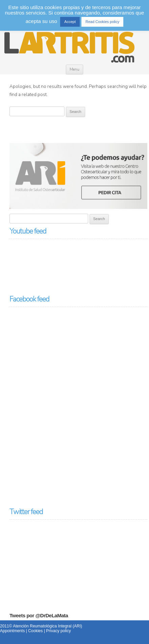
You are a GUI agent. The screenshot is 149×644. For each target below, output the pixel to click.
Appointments (12, 631)
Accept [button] (70, 22)
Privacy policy (58, 631)
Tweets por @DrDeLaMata (39, 615)
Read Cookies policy (102, 22)
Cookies (35, 631)
